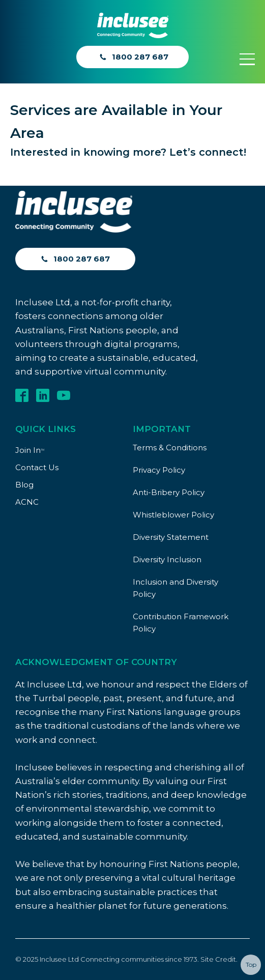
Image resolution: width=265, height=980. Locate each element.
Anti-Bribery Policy (169, 492)
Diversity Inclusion (167, 559)
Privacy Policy (159, 470)
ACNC (27, 502)
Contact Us (37, 467)
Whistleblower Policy (173, 515)
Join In (30, 450)
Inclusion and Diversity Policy (175, 588)
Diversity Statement (171, 537)
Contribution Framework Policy (181, 623)
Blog (24, 485)
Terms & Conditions (170, 448)
